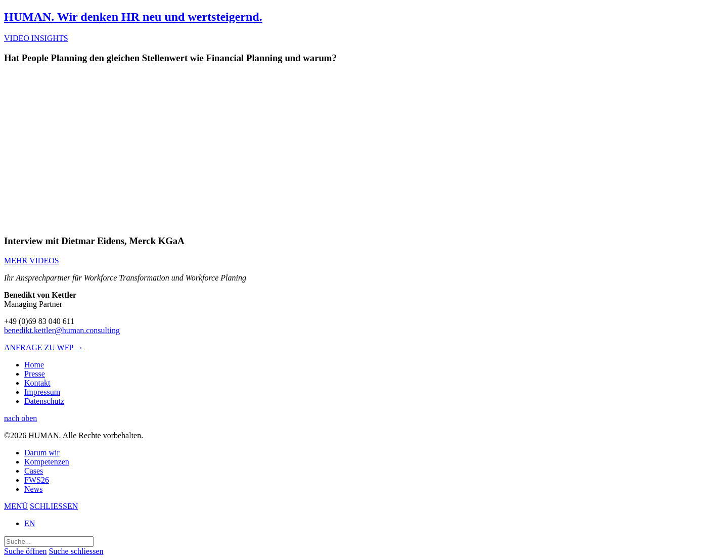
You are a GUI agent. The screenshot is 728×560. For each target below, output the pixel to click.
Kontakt (37, 383)
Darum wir (42, 453)
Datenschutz (44, 401)
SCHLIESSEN (54, 506)
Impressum (42, 392)
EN (30, 523)
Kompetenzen (47, 462)
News (33, 489)
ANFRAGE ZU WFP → (44, 347)
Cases (34, 471)
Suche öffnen (26, 551)
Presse (35, 374)
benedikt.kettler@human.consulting (62, 330)
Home (34, 365)
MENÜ (16, 506)
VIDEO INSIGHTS (36, 38)
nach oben (20, 418)
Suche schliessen (76, 551)
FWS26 (37, 480)
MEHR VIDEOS (32, 261)
